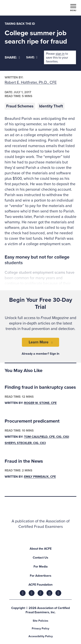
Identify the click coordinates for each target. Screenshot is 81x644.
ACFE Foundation (40, 585)
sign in (60, 54)
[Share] (12, 57)
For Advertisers (41, 576)
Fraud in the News (24, 461)
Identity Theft (51, 106)
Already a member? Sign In (40, 354)
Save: (32, 57)
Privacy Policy (40, 629)
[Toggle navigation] (73, 7)
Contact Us (40, 558)
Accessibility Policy (41, 636)
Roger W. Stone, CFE (40, 403)
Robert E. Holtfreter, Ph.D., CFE (31, 82)
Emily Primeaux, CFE (40, 477)
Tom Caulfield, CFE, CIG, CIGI (47, 437)
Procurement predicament (32, 421)
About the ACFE (41, 549)
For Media (41, 567)
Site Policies (40, 621)
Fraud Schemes (20, 106)
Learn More (39, 342)
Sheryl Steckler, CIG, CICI (25, 443)
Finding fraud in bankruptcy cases (40, 387)
